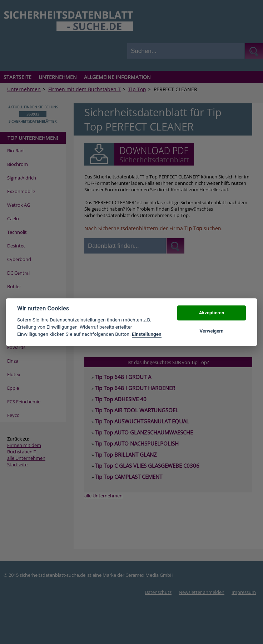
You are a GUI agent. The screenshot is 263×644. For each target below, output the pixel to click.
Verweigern (212, 331)
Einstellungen (147, 334)
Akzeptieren (212, 313)
